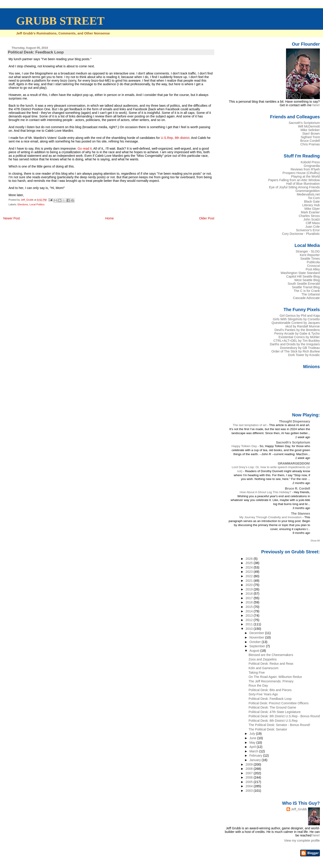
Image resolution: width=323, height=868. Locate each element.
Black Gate (312, 202)
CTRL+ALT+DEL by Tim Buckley (296, 341)
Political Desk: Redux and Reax (271, 664)
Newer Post (11, 218)
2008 (250, 769)
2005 (250, 782)
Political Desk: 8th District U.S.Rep (273, 721)
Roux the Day (258, 685)
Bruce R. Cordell (298, 488)
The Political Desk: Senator (268, 729)
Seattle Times (310, 259)
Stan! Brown (311, 134)
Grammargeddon (308, 191)
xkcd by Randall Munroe (303, 326)
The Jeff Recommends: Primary (271, 681)
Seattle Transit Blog (306, 287)
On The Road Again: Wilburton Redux (275, 677)
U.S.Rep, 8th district (175, 138)
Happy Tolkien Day (245, 446)
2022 (250, 576)
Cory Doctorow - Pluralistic (301, 234)
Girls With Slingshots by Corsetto (296, 319)
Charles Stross (309, 216)
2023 (250, 572)
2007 (250, 773)
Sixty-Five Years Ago (263, 694)
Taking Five (257, 673)
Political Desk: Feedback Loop (270, 699)
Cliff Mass (313, 223)
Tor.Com (314, 198)
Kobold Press (310, 162)
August (255, 651)
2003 (250, 791)
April (253, 747)
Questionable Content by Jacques (296, 323)
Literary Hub (311, 205)
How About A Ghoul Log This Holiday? (266, 492)
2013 (250, 615)
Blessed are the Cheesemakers (271, 655)
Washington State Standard (300, 273)
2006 (250, 777)
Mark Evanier (310, 212)
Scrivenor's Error (308, 230)
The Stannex (301, 514)
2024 (250, 567)
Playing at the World (305, 176)
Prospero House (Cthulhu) (301, 173)
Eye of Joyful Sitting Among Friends (294, 187)
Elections (23, 204)
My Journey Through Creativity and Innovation (271, 517)
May (253, 743)
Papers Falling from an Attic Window (294, 180)
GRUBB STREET (60, 21)
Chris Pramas (310, 144)
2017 (250, 598)
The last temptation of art (250, 425)
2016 (250, 602)
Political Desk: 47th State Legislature (275, 712)
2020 (250, 585)
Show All (315, 541)
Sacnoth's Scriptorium (304, 123)
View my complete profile (302, 840)
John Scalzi (311, 219)
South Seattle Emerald (304, 284)
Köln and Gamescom (263, 668)
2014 (250, 611)
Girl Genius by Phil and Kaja (300, 316)
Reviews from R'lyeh (305, 169)
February (256, 756)
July (253, 734)
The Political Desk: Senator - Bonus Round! (279, 725)
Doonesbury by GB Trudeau (300, 348)
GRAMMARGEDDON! (294, 463)
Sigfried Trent (310, 137)
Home (109, 218)
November (257, 637)
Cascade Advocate (306, 298)
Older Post (207, 218)
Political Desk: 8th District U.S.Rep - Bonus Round (284, 716)
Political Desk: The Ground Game (272, 707)
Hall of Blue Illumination (303, 184)
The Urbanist (310, 294)
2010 (250, 629)
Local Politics (37, 204)
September (258, 646)
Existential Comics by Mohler (299, 337)
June (253, 738)
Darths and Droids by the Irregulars (295, 344)
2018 (250, 594)
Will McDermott (309, 126)
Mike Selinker (310, 130)
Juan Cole (313, 227)
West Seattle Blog (307, 280)
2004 (250, 786)
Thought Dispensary (294, 421)
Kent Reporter (310, 255)
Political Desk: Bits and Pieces (270, 690)
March (254, 751)
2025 (250, 563)
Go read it (85, 149)
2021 (250, 581)
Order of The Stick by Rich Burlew (296, 351)
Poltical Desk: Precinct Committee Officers (278, 703)
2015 (250, 607)
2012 (250, 620)
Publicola (313, 262)
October (256, 642)
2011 (250, 624)
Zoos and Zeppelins (262, 659)
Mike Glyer (312, 209)
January (256, 760)
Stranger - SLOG (308, 251)
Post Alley (313, 269)
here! (316, 105)
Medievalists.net (308, 194)
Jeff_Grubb (299, 809)
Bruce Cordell (310, 141)
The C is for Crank (307, 291)
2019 (250, 589)
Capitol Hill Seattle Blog (303, 276)
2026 (250, 559)
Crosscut (313, 266)
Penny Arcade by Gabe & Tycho (297, 333)
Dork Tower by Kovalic (304, 355)
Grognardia (312, 166)
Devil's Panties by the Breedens (297, 330)
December (257, 633)
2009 (250, 764)
